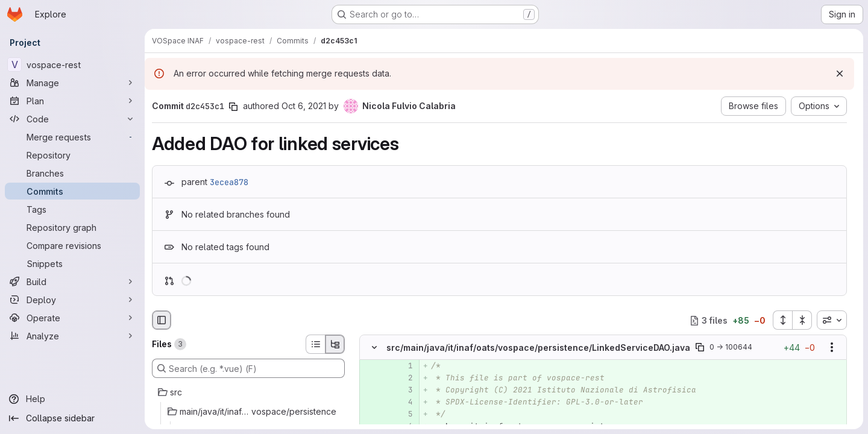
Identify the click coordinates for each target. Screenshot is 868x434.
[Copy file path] (700, 348)
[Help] (72, 399)
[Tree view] (335, 344)
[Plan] (72, 101)
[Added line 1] (403, 366)
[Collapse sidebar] (72, 418)
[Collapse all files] (802, 320)
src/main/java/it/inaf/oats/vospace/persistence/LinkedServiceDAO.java (538, 348)
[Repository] (72, 155)
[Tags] (72, 209)
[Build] (72, 281)
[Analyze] (72, 336)
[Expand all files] (782, 320)
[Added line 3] (403, 391)
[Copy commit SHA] (233, 107)
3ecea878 (229, 182)
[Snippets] (72, 263)
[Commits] (72, 191)
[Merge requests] (72, 137)
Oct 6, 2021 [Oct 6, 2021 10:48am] (304, 106)
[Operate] (72, 318)
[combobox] (832, 320)
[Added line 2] (403, 379)
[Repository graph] (72, 227)
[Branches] (72, 173)
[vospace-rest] (72, 64)
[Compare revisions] (72, 245)
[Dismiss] (840, 74)
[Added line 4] (403, 403)
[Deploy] (72, 300)
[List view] (315, 344)
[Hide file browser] (162, 320)
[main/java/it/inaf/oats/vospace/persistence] (248, 412)
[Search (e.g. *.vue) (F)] (248, 368)
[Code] (72, 119)
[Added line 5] (403, 415)
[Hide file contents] (374, 348)
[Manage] (72, 83)
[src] (248, 392)
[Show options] (832, 348)
